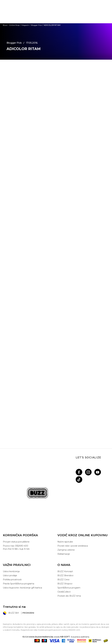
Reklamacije (64, 554)
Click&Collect (64, 592)
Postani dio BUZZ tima (69, 596)
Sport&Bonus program (69, 588)
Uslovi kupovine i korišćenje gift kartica (22, 588)
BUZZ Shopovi (65, 584)
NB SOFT (65, 637)
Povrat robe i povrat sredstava (73, 546)
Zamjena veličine (66, 550)
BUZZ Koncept (65, 571)
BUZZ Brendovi (65, 575)
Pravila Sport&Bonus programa (19, 584)
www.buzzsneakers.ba (41, 637)
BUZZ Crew (63, 580)
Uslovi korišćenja (11, 571)
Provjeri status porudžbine (16, 542)
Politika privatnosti (12, 580)
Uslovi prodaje (10, 575)
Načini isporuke (65, 542)
